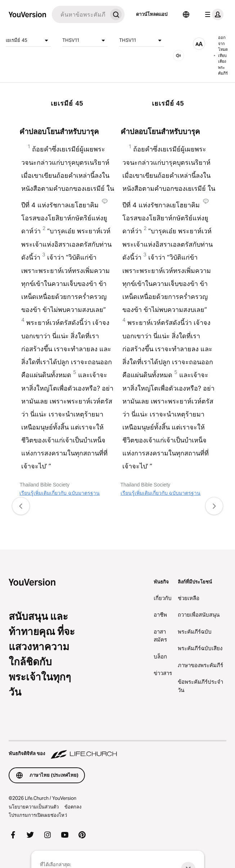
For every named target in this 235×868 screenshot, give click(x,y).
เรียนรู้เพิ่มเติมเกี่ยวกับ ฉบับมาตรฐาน (60, 493)
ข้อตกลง (73, 807)
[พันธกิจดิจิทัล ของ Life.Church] (117, 750)
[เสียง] (178, 56)
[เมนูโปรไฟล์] (213, 14)
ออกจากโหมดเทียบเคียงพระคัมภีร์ (221, 55)
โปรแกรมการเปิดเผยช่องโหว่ (38, 815)
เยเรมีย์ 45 (28, 40)
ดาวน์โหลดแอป (152, 14)
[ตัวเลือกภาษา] (186, 14)
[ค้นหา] (80, 14)
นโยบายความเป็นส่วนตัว (34, 807)
